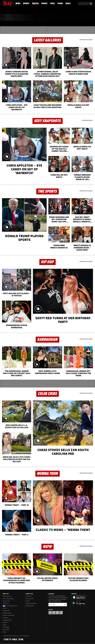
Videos (48, 17)
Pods (61, 17)
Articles (5, 608)
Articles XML (6, 611)
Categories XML (7, 620)
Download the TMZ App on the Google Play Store (79, 603)
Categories (6, 618)
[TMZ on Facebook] (3, 3)
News (6, 17)
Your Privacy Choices (10, 606)
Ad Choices (6, 603)
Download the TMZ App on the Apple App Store (79, 597)
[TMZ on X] (6, 3)
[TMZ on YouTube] (57, 613)
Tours (73, 17)
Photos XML (6, 630)
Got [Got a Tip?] (7, 10)
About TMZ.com (7, 596)
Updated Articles (7, 613)
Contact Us (29, 596)
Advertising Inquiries (31, 603)
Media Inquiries (30, 606)
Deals (86, 17)
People (5, 625)
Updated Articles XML (9, 615)
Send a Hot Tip (30, 599)
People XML (6, 627)
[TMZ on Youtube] (9, 3)
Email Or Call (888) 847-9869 (21, 11)
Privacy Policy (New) (8, 599)
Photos (34, 17)
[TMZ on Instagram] (12, 3)
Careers (28, 601)
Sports (19, 17)
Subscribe (65, 605)
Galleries (5, 622)
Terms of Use (6, 601)
